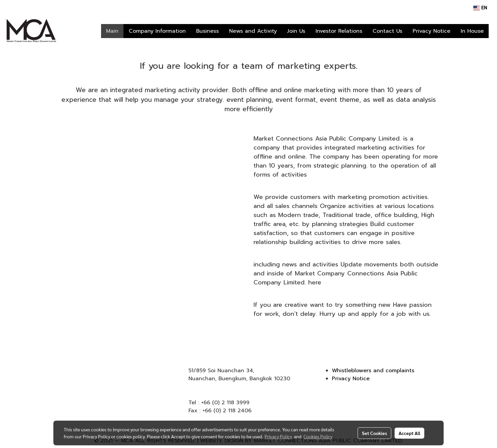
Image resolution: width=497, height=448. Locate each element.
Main (112, 31)
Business (207, 31)
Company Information (157, 31)
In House (472, 31)
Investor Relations (339, 31)
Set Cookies (374, 433)
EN (480, 8)
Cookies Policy (318, 436)
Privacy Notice (431, 31)
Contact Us (387, 31)
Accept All (409, 433)
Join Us (296, 31)
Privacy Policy (278, 436)
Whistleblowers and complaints (373, 371)
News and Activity (253, 31)
